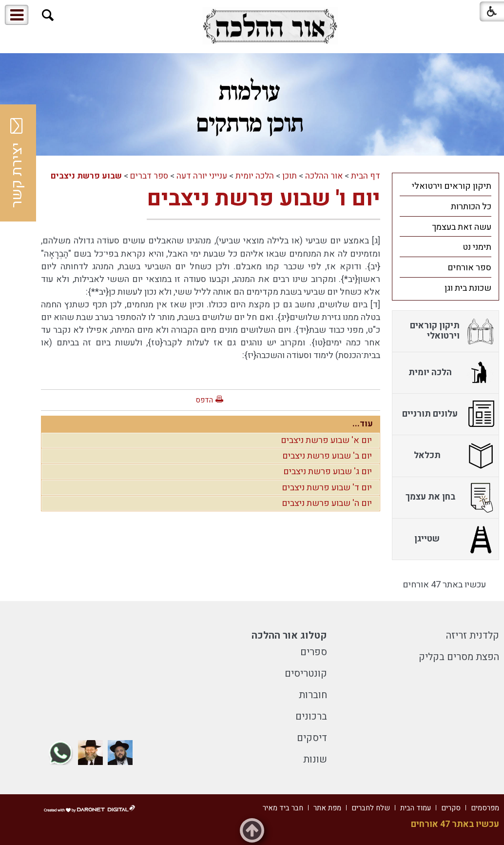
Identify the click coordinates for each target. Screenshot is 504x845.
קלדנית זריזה (473, 635)
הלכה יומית (255, 176)
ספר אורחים (469, 268)
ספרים (314, 652)
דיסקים (312, 738)
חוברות (313, 695)
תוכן (290, 176)
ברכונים (311, 716)
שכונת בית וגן (468, 288)
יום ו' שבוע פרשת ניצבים (263, 199)
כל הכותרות (471, 207)
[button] (48, 15)
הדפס (204, 400)
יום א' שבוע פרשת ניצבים (326, 440)
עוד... (363, 424)
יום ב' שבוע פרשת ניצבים (327, 456)
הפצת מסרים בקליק (459, 657)
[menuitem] (446, 186)
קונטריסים (306, 674)
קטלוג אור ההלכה (289, 635)
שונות (315, 759)
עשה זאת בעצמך (462, 227)
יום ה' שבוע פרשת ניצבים (327, 503)
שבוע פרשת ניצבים (86, 176)
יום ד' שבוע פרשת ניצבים (327, 488)
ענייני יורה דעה (202, 176)
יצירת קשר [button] (17, 163)
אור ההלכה (324, 176)
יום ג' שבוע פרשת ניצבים (328, 472)
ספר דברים (149, 176)
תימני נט (477, 247)
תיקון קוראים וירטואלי (452, 186)
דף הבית (366, 176)
